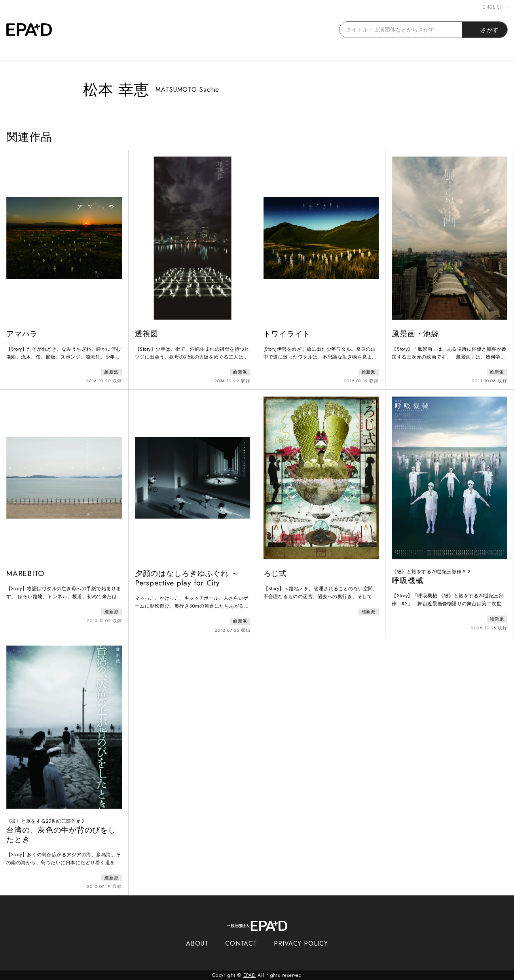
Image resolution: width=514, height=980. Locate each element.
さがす (485, 30)
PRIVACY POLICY (301, 943)
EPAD (250, 975)
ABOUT (197, 943)
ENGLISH (495, 7)
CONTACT (241, 943)
